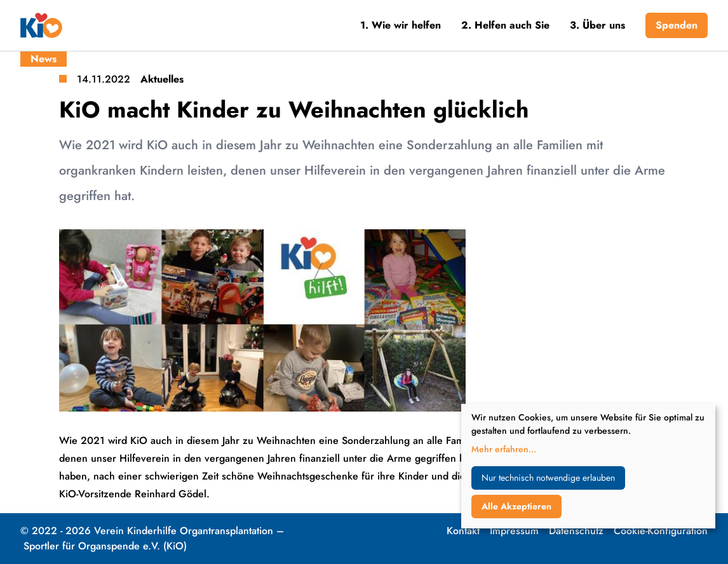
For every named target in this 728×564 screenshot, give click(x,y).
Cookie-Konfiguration (661, 531)
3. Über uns (597, 25)
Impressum (514, 531)
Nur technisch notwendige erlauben (548, 478)
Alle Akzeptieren (516, 506)
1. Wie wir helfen (401, 25)
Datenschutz (576, 531)
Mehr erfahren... (504, 449)
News (44, 59)
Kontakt (463, 531)
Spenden (677, 25)
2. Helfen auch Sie (505, 25)
